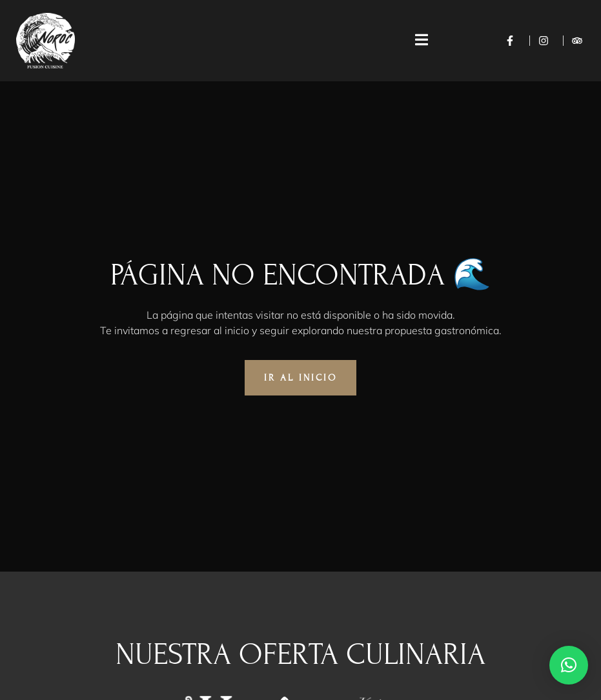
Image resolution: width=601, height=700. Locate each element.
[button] (569, 665)
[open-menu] (415, 41)
